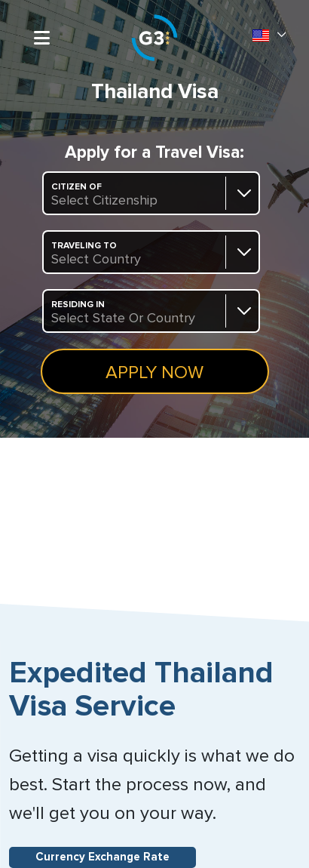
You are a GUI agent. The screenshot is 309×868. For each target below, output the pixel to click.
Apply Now (154, 373)
